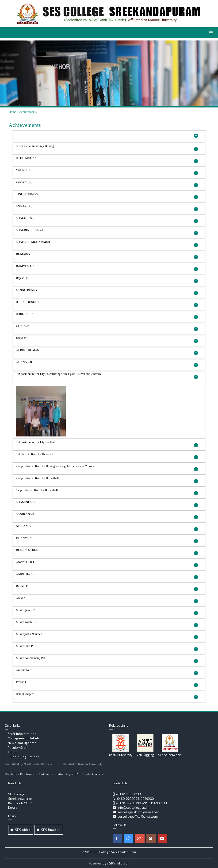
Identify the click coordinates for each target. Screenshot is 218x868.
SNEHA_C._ (107, 208)
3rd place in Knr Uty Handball (107, 456)
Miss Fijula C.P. (107, 612)
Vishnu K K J (107, 172)
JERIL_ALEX (107, 316)
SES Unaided (49, 830)
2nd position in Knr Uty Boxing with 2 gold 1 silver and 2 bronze (107, 468)
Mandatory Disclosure (20, 774)
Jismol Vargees (107, 696)
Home (12, 112)
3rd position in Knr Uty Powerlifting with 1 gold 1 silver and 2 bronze (107, 376)
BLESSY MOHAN (107, 552)
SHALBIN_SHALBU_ (107, 232)
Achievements (28, 112)
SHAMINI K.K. (107, 504)
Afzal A (107, 600)
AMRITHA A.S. (107, 576)
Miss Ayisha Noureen (107, 636)
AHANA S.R (107, 364)
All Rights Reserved (90, 774)
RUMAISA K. (107, 256)
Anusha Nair (107, 672)
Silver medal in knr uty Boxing (107, 148)
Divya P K (107, 340)
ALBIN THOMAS (107, 352)
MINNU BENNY (107, 292)
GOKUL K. (107, 328)
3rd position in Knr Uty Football (107, 444)
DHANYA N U (107, 540)
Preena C (107, 684)
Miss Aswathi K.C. (107, 624)
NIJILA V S (107, 528)
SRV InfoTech (119, 863)
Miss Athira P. (107, 648)
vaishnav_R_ (107, 184)
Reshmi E (107, 588)
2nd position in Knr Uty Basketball (107, 480)
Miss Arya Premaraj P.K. (107, 660)
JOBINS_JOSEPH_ (107, 304)
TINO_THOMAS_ (107, 196)
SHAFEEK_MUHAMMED (107, 244)
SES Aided (21, 830)
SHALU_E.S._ (107, 220)
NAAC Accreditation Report (55, 774)
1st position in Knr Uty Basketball (107, 492)
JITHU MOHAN (107, 160)
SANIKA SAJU (107, 516)
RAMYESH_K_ (107, 268)
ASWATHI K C (107, 564)
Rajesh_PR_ (107, 280)
